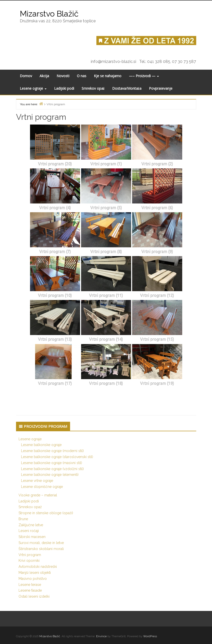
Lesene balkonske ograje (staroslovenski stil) (57, 457)
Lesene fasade (30, 590)
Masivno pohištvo (33, 579)
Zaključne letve (31, 525)
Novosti (63, 76)
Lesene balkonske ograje (41, 445)
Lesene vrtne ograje (37, 481)
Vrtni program (30, 555)
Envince (101, 636)
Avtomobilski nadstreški (38, 567)
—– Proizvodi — (144, 76)
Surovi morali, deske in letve (41, 543)
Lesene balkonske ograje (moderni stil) (52, 451)
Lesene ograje (33, 88)
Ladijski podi (64, 88)
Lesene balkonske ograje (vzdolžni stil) (52, 469)
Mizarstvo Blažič (49, 14)
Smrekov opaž (93, 88)
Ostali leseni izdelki (34, 596)
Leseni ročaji (29, 531)
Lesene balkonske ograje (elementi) (50, 475)
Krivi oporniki (29, 561)
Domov (26, 76)
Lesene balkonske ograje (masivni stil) (52, 463)
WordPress (150, 636)
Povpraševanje (161, 88)
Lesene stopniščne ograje (42, 487)
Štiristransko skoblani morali (41, 549)
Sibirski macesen (32, 537)
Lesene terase (30, 585)
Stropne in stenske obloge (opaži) (46, 513)
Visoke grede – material (38, 495)
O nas (82, 76)
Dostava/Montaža (127, 88)
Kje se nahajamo (108, 76)
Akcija (44, 76)
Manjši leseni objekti (35, 573)
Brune (23, 519)
